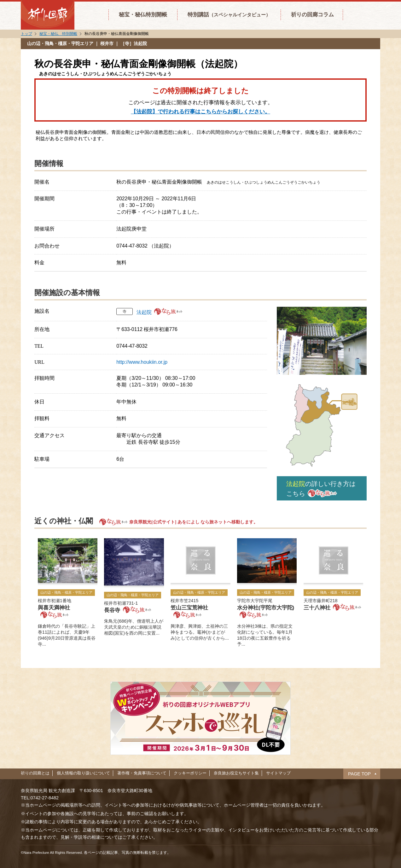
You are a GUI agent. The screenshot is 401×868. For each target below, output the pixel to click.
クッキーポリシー (190, 773)
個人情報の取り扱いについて (83, 773)
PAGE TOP (359, 774)
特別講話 (229, 14)
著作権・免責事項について (142, 773)
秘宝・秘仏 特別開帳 (58, 34)
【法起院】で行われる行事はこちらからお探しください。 (200, 111)
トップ (26, 34)
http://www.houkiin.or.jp (142, 362)
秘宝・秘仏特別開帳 (143, 14)
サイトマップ (278, 773)
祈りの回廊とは (35, 773)
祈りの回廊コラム (312, 14)
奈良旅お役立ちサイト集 (236, 773)
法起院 (144, 312)
